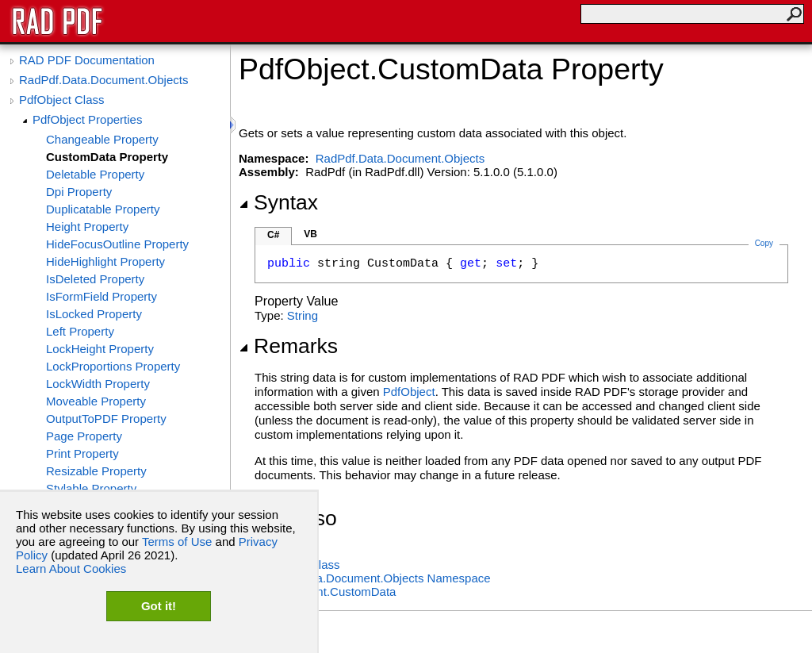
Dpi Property (79, 192)
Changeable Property (102, 139)
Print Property (82, 453)
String (303, 315)
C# (273, 235)
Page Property (84, 436)
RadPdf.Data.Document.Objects (103, 80)
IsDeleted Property (95, 279)
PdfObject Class (62, 100)
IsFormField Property (101, 296)
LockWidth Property (98, 384)
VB (310, 234)
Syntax (278, 202)
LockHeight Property (100, 349)
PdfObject (409, 392)
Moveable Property (96, 401)
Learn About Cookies (71, 568)
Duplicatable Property (103, 209)
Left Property (80, 331)
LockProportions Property (113, 366)
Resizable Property (96, 471)
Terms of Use (177, 542)
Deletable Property (95, 174)
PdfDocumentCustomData (325, 592)
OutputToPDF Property (106, 419)
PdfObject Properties (87, 119)
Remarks (288, 346)
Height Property (87, 227)
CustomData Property (107, 157)
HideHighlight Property (105, 261)
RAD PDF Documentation (87, 60)
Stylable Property (91, 488)
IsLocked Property (94, 314)
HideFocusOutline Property (117, 244)
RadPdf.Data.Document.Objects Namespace (373, 578)
